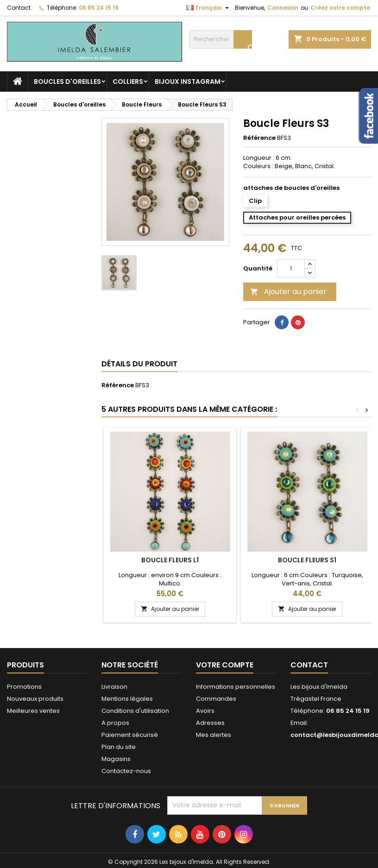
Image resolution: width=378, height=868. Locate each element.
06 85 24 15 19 (99, 8)
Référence (259, 138)
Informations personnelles (236, 687)
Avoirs (205, 711)
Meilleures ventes (33, 711)
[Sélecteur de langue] (209, 8)
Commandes (216, 699)
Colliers (128, 82)
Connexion (283, 8)
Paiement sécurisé (130, 735)
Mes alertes (214, 735)
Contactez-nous (126, 771)
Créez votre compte (340, 8)
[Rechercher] (220, 39)
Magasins (116, 759)
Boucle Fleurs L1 (170, 560)
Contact (19, 8)
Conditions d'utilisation (135, 711)
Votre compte (225, 665)
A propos (115, 723)
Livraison (114, 687)
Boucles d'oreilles (67, 82)
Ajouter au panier (288, 292)
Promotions (24, 687)
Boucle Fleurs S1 (307, 560)
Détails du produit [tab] (139, 364)
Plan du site (119, 747)
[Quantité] (291, 269)
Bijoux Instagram (188, 82)
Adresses (210, 723)
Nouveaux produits (35, 699)
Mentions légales (127, 699)
